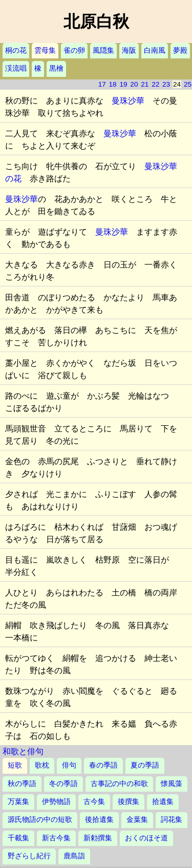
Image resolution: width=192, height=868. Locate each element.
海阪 (129, 50)
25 (188, 84)
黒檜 (56, 68)
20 (134, 84)
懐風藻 (172, 784)
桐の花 (16, 50)
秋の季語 (22, 784)
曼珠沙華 (128, 101)
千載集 (18, 838)
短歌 (15, 765)
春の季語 (103, 765)
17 (102, 84)
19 (123, 84)
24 (177, 84)
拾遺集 (163, 802)
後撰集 (129, 802)
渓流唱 (16, 68)
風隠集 (103, 50)
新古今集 (56, 838)
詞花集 (172, 820)
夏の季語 (145, 765)
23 (166, 84)
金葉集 (137, 820)
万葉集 (18, 802)
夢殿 (180, 50)
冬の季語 (63, 784)
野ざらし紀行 (29, 856)
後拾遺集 (99, 820)
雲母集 (45, 50)
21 (145, 84)
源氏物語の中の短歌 (40, 820)
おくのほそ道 (146, 838)
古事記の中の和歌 (119, 784)
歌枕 (42, 765)
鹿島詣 (74, 856)
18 (113, 84)
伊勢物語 (56, 802)
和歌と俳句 (23, 751)
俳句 (69, 765)
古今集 (94, 802)
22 (155, 84)
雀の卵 (74, 50)
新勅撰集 (98, 838)
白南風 (155, 50)
